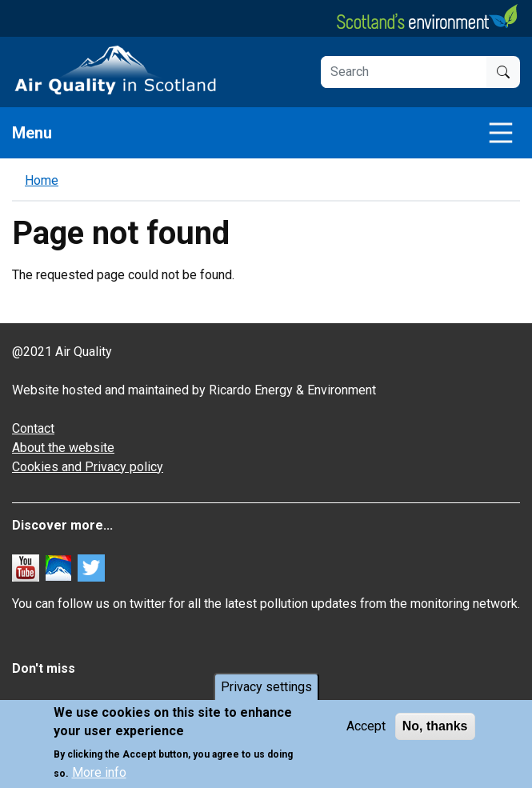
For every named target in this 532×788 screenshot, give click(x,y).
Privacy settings (266, 688)
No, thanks (435, 727)
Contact (33, 428)
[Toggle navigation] (501, 133)
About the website (63, 448)
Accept (366, 727)
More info (99, 773)
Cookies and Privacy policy (88, 467)
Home (42, 180)
